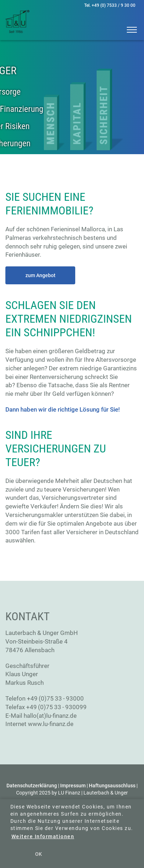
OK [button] (39, 854)
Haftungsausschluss (112, 786)
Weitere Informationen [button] (43, 836)
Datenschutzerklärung (32, 786)
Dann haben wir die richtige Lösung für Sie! (63, 409)
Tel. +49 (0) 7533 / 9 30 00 (110, 5)
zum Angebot (40, 275)
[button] (129, 29)
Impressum (73, 786)
